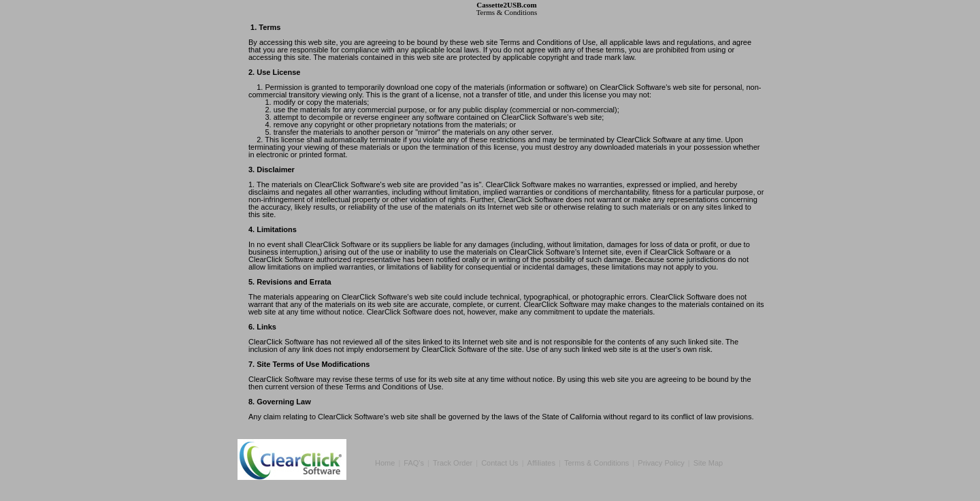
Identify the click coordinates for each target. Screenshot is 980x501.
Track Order (453, 463)
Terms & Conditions (597, 463)
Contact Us (500, 463)
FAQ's (414, 463)
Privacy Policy (661, 463)
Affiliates (541, 463)
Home (385, 463)
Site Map (708, 463)
